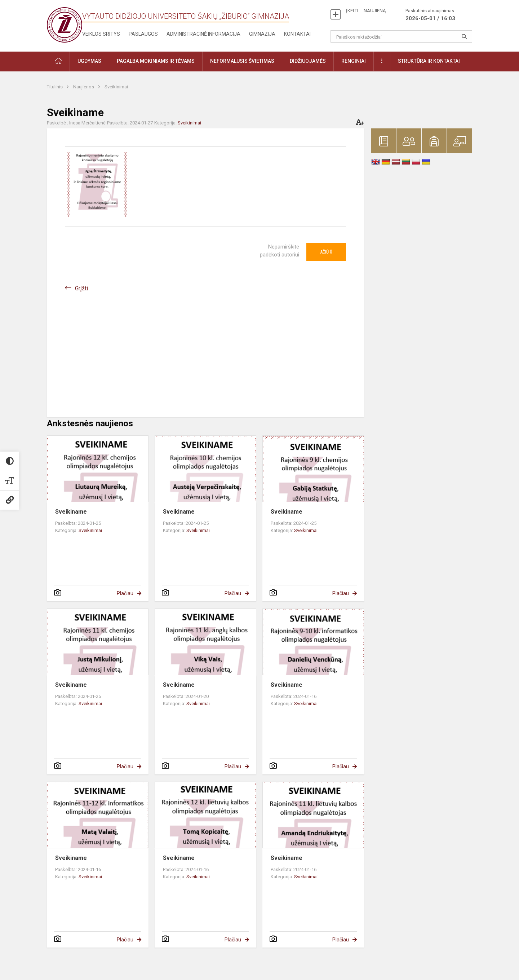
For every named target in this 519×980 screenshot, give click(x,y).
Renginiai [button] (354, 61)
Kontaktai (297, 34)
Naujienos (84, 87)
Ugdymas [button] (89, 61)
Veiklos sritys (101, 34)
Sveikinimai (116, 87)
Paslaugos (143, 34)
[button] (58, 61)
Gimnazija (262, 34)
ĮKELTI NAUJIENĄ (366, 11)
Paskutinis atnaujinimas (430, 15)
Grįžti (81, 288)
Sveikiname (71, 512)
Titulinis (55, 87)
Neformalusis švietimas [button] (242, 61)
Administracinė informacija (203, 34)
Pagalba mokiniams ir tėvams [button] (156, 61)
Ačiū (326, 252)
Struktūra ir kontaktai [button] (429, 61)
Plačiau (125, 593)
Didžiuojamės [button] (308, 61)
